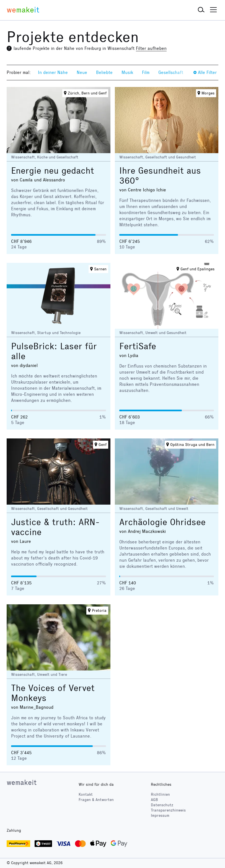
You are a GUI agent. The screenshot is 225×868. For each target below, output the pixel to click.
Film (146, 72)
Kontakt (86, 794)
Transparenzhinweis (168, 810)
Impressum (160, 816)
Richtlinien (160, 794)
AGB (154, 800)
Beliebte (104, 72)
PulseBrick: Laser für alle (54, 351)
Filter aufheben (151, 48)
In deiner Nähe (53, 72)
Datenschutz (162, 805)
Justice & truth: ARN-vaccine (55, 527)
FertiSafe (138, 346)
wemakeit (22, 782)
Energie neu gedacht (53, 171)
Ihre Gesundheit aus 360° (160, 176)
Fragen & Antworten (96, 800)
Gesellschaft (171, 72)
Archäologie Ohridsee (162, 522)
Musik (127, 72)
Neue (82, 72)
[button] (201, 10)
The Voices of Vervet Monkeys (53, 693)
